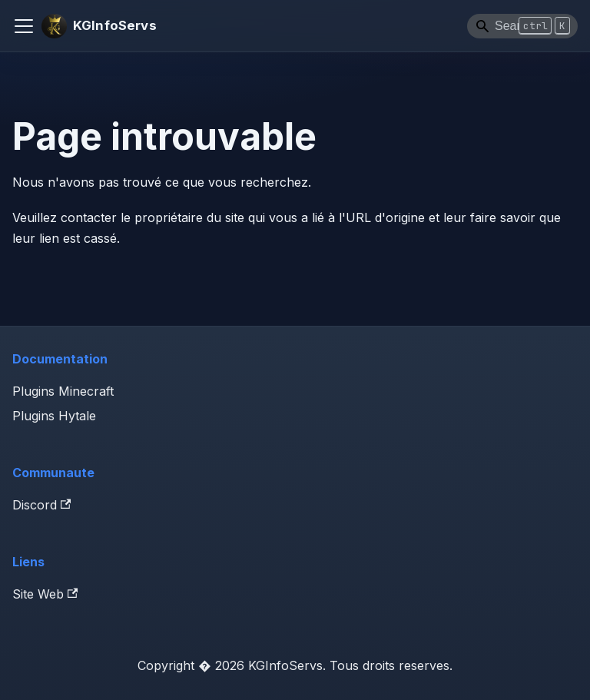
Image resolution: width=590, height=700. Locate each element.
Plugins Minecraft (63, 391)
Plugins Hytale (54, 416)
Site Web (45, 594)
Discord (41, 505)
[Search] (522, 26)
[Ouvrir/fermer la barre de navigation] (24, 26)
